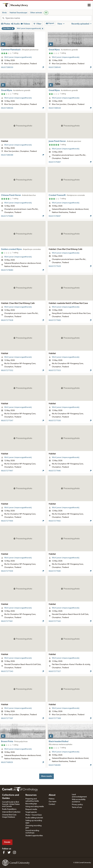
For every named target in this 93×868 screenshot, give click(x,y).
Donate (7, 842)
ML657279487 (55, 162)
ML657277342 (55, 621)
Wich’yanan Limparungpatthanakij (18, 57)
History (52, 799)
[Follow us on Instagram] (14, 852)
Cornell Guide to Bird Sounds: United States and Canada (11, 804)
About (52, 795)
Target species (31, 812)
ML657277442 (55, 521)
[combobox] (49, 18)
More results (47, 776)
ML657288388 (7, 155)
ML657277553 (55, 370)
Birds (4, 13)
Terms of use (77, 807)
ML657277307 (7, 718)
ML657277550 (55, 421)
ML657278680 (7, 270)
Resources (31, 795)
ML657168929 (7, 762)
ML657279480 (7, 216)
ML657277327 (55, 671)
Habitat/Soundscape (18, 13)
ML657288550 (7, 67)
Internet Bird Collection (11, 812)
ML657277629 (55, 266)
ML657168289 (55, 765)
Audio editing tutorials (34, 818)
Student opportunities (34, 836)
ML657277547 (7, 421)
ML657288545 (55, 67)
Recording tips (31, 804)
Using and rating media (35, 807)
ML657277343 (7, 671)
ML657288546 (7, 108)
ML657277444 (7, 521)
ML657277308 (55, 718)
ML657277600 (55, 320)
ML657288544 (55, 108)
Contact (52, 804)
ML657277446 (55, 471)
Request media (31, 809)
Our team (52, 802)
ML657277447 (7, 471)
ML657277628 (7, 320)
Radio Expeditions (9, 809)
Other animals (36, 13)
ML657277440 (55, 571)
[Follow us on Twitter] (9, 852)
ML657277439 (7, 571)
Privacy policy (77, 805)
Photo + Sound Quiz (34, 815)
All (46, 13)
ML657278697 (55, 216)
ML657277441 (7, 621)
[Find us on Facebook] (4, 852)
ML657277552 (7, 370)
